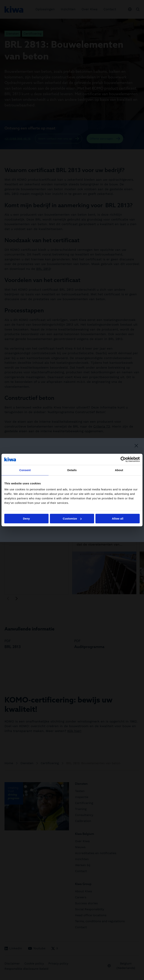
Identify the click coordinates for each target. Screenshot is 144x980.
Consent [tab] (25, 470)
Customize (72, 519)
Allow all (118, 519)
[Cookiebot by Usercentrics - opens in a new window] (123, 459)
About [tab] (119, 470)
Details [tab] (72, 470)
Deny (26, 519)
